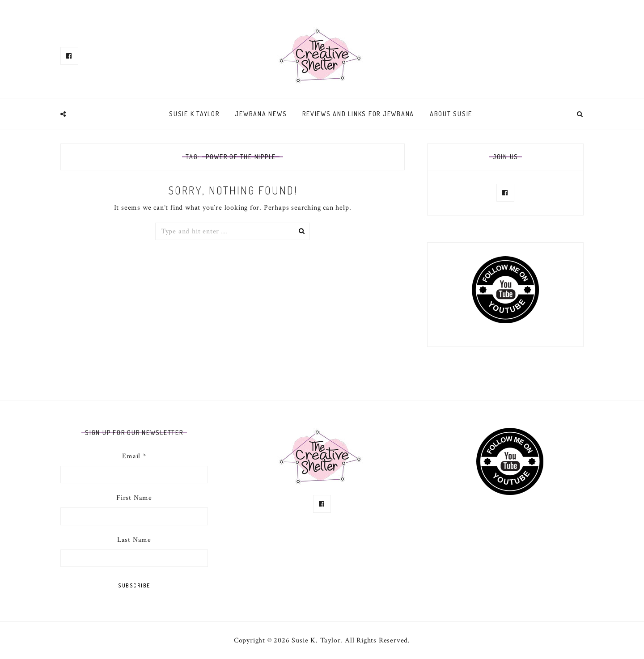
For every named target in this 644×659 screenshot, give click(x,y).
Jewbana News (261, 114)
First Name (134, 498)
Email (134, 456)
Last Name (134, 540)
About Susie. (452, 114)
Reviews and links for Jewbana (358, 114)
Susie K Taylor (194, 114)
